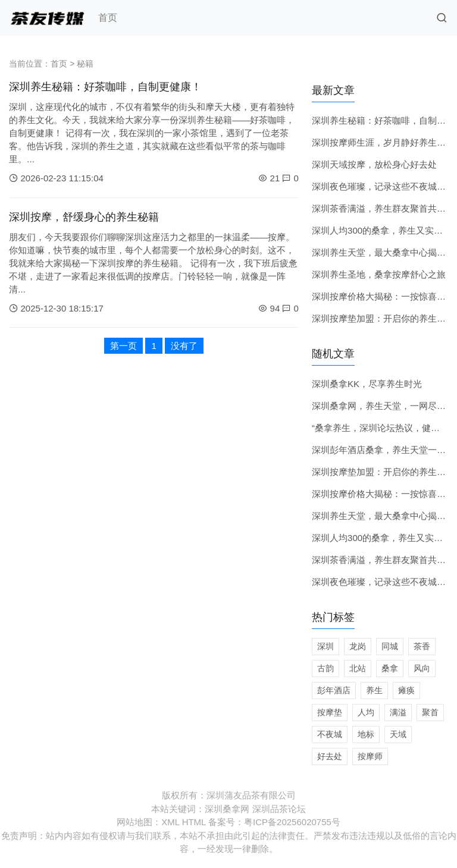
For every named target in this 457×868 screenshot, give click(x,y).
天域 (398, 734)
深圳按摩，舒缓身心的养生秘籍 (84, 217)
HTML (194, 822)
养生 (374, 690)
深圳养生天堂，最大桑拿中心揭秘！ (383, 252)
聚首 (430, 712)
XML (170, 822)
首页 (108, 18)
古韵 (325, 668)
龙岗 (358, 646)
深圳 (325, 646)
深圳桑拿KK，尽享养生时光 (367, 384)
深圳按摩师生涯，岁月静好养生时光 (383, 142)
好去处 (330, 756)
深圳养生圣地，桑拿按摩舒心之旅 (379, 274)
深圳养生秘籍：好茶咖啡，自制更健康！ (105, 87)
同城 (390, 646)
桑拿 (390, 668)
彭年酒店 (334, 690)
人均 (366, 712)
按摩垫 (330, 712)
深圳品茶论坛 (279, 809)
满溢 (398, 712)
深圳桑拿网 (227, 809)
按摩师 (370, 756)
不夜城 (330, 734)
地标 (366, 734)
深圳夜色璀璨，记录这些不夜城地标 (383, 186)
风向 (422, 668)
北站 (358, 668)
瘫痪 (406, 690)
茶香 (422, 646)
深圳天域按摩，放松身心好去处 (374, 164)
